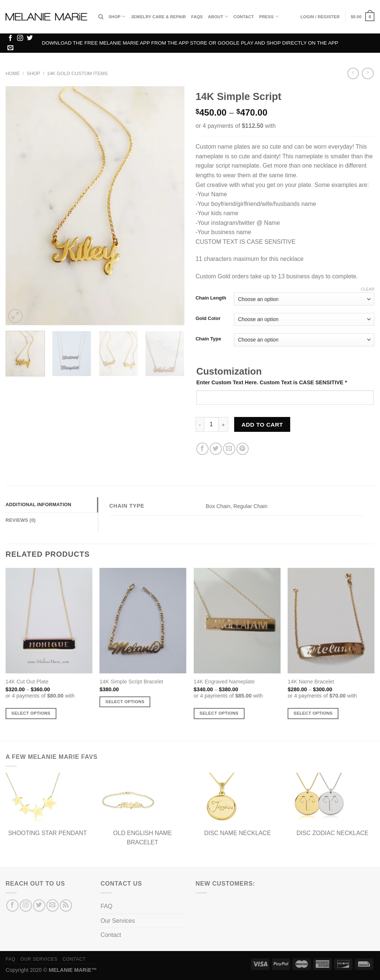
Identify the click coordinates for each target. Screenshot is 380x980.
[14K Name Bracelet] (331, 621)
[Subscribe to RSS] (66, 905)
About (218, 17)
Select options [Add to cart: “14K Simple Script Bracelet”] (125, 702)
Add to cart (262, 425)
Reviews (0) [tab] (21, 520)
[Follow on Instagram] (20, 38)
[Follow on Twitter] (30, 38)
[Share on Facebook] (202, 449)
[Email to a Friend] (229, 449)
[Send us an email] (10, 48)
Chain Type (208, 339)
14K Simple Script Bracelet (131, 682)
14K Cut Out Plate (27, 682)
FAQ (107, 906)
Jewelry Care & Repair (158, 17)
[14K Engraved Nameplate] (237, 621)
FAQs (197, 17)
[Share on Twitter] (216, 449)
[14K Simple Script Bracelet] (143, 621)
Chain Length (211, 298)
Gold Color (208, 318)
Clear (368, 289)
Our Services (118, 921)
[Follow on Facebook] (10, 38)
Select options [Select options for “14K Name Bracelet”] (313, 713)
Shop (117, 17)
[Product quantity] (211, 424)
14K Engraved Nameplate (224, 682)
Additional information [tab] (38, 504)
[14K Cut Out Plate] (49, 621)
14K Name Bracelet (311, 682)
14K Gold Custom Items (77, 73)
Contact (244, 17)
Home (13, 73)
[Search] (101, 17)
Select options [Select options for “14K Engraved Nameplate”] (219, 713)
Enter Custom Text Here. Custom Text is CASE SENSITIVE (272, 382)
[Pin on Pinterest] (243, 449)
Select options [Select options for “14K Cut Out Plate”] (31, 713)
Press (269, 17)
